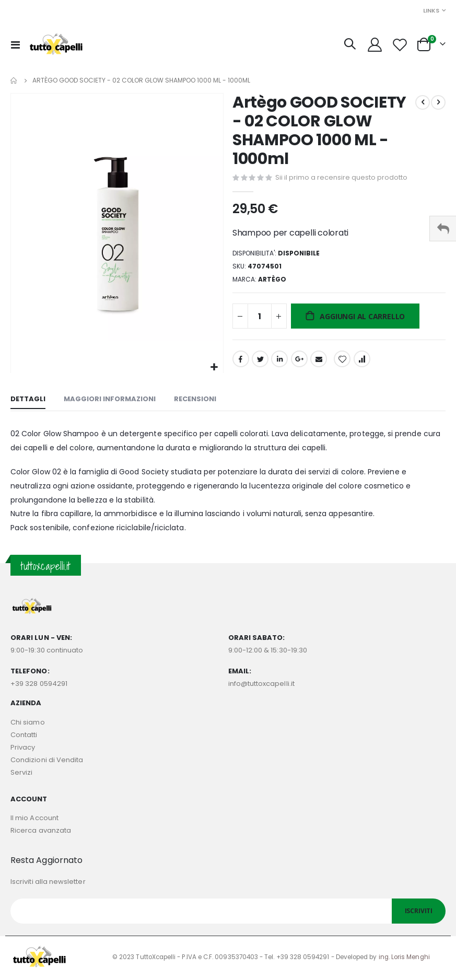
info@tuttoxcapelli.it (261, 686)
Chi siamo (28, 724)
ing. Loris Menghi (404, 959)
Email (319, 364)
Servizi (21, 774)
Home (14, 80)
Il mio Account (34, 819)
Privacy (23, 749)
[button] (214, 367)
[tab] (28, 402)
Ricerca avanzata (41, 832)
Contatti (24, 736)
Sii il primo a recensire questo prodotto (341, 178)
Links (431, 10)
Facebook (241, 364)
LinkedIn (279, 364)
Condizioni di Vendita (47, 761)
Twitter (260, 364)
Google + (299, 364)
